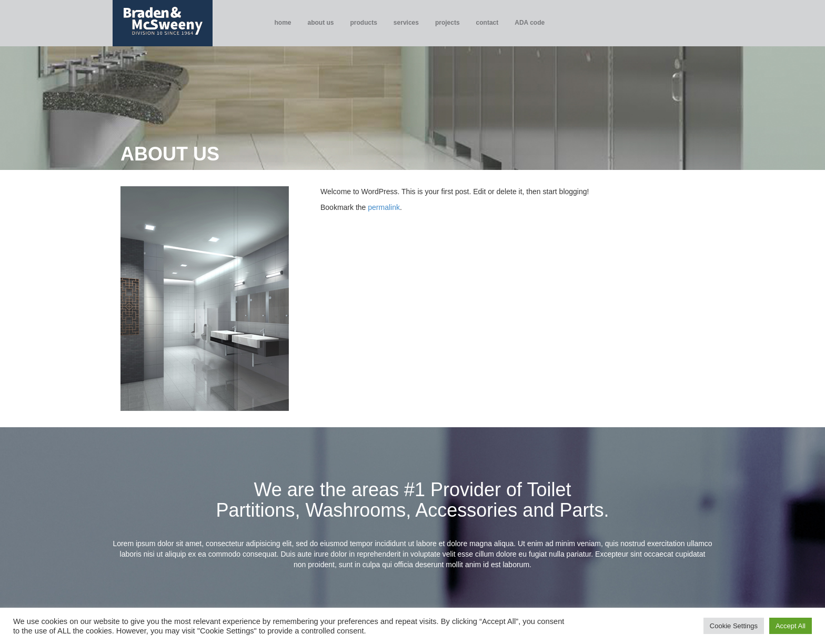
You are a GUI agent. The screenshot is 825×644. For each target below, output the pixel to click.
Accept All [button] (791, 626)
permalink (384, 207)
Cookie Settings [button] (734, 626)
